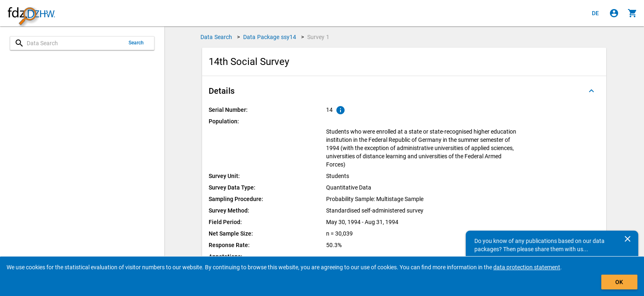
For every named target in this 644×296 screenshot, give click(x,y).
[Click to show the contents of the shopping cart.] (632, 13)
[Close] (628, 239)
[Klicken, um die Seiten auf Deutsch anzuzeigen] (596, 13)
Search (136, 43)
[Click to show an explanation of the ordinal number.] (340, 110)
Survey (318, 37)
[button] (404, 91)
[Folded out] (591, 91)
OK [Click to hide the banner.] (619, 282)
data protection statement (527, 267)
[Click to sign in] (614, 13)
